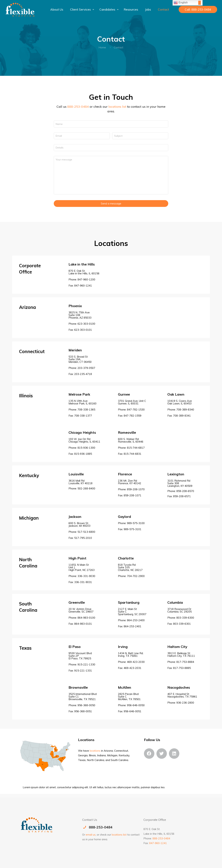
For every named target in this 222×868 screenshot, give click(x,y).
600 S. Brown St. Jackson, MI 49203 (79, 524)
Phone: (131, 576)
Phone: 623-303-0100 (82, 324)
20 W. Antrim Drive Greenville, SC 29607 (81, 610)
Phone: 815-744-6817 (131, 448)
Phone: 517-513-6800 (82, 532)
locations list (117, 107)
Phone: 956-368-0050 (82, 705)
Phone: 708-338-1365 (82, 410)
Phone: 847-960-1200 (82, 279)
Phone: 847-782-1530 (131, 410)
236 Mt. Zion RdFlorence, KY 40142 (130, 482)
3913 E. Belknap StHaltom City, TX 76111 (181, 655)
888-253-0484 (78, 107)
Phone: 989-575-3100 (131, 523)
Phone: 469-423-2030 (131, 662)
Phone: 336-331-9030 (82, 576)
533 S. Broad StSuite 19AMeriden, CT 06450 (80, 359)
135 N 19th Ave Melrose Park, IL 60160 (82, 402)
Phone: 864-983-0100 (82, 618)
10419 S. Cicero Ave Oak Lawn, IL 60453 (180, 402)
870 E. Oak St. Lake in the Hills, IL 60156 (84, 272)
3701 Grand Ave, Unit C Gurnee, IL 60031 (132, 402)
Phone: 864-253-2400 (131, 620)
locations (95, 751)
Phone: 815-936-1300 (82, 448)
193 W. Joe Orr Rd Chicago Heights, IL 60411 (84, 440)
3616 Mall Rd (82, 485)
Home (102, 47)
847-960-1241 (158, 843)
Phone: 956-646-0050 (131, 705)
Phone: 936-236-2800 (181, 703)
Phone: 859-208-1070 (131, 489)
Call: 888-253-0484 (198, 9)
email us (91, 835)
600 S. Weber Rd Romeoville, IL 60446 (131, 440)
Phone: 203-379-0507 (82, 368)
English (181, 3)
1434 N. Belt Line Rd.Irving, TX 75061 (131, 655)
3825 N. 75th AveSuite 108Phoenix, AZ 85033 (80, 315)
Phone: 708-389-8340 (181, 410)
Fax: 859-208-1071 (130, 495)
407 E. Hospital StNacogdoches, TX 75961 (182, 695)
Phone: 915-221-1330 (82, 664)
